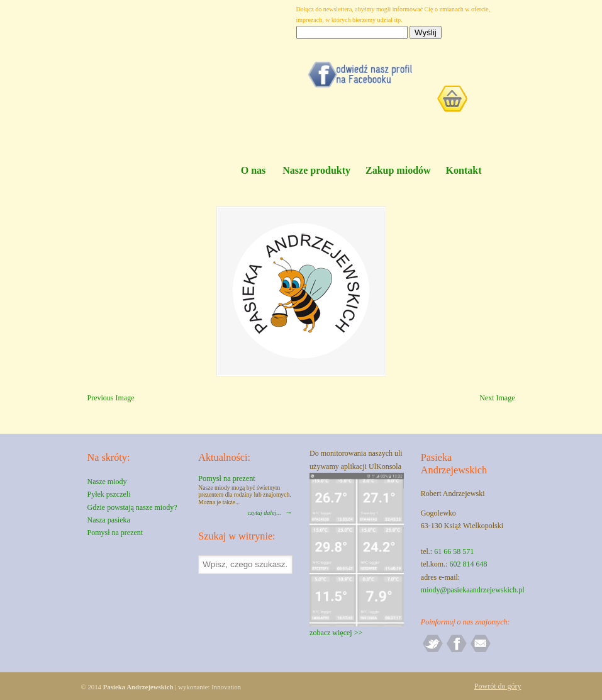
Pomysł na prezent (115, 533)
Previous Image (111, 398)
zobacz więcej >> (336, 633)
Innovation (226, 687)
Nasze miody (107, 482)
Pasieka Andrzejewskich (166, 82)
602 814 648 (469, 564)
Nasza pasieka (109, 520)
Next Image (497, 398)
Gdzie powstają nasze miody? (132, 507)
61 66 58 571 (454, 551)
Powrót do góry (498, 686)
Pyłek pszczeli (109, 494)
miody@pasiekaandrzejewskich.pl (473, 590)
